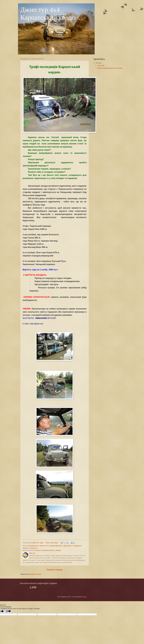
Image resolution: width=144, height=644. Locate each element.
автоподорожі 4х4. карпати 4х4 (37, 546)
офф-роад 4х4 (68, 546)
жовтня (100, 65)
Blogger (84, 597)
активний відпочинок (55, 546)
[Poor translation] (8, 611)
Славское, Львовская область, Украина (48, 550)
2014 (97, 63)
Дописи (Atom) (36, 574)
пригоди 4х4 (34, 548)
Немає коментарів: (52, 543)
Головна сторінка (55, 570)
